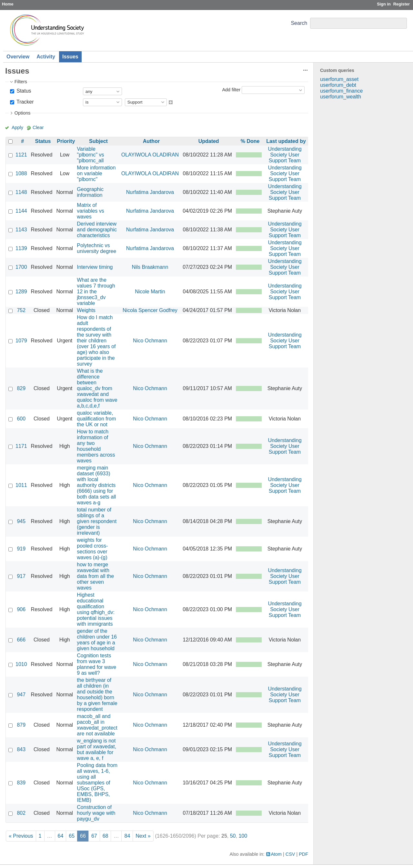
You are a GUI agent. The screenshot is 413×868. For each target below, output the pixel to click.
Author (151, 141)
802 (21, 813)
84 (127, 836)
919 (21, 549)
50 (233, 836)
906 (21, 609)
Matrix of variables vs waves (90, 211)
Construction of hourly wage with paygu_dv (96, 813)
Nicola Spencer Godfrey (150, 310)
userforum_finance (342, 91)
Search (299, 23)
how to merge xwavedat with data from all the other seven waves (95, 576)
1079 (21, 341)
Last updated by (286, 141)
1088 (21, 173)
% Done (250, 141)
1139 (21, 248)
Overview (18, 57)
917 (21, 576)
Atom (277, 854)
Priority (66, 141)
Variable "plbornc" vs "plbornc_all (90, 155)
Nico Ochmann (150, 341)
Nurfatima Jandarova (150, 192)
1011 (21, 485)
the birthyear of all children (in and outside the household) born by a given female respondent (97, 695)
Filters (21, 82)
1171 (21, 446)
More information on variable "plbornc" (96, 173)
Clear (38, 127)
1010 (21, 664)
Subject (98, 141)
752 (21, 310)
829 (21, 388)
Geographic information (90, 192)
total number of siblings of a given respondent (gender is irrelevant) (97, 521)
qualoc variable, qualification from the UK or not (96, 419)
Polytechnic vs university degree (96, 248)
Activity (46, 57)
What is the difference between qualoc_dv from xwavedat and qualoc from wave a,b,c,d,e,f (97, 388)
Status (23, 91)
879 (21, 725)
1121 (21, 155)
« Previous (21, 836)
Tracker (25, 102)
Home (8, 4)
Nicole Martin (150, 292)
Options (23, 113)
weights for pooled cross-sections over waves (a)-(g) (92, 549)
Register (402, 4)
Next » (143, 836)
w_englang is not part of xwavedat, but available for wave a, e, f (96, 749)
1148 (21, 192)
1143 (21, 230)
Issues (70, 57)
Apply (17, 127)
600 (21, 419)
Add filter (231, 90)
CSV (290, 854)
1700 (21, 267)
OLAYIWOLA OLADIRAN (150, 155)
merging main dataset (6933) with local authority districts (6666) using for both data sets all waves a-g (96, 485)
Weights (86, 310)
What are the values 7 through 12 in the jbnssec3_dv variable (96, 292)
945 (21, 521)
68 (106, 836)
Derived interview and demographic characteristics (97, 230)
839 (21, 783)
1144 (21, 211)
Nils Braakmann (150, 267)
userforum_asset (339, 79)
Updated (209, 141)
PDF (303, 854)
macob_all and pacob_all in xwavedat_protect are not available (97, 725)
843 (21, 749)
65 (72, 836)
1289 (21, 292)
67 (94, 836)
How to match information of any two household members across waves (96, 446)
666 (21, 640)
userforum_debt (338, 85)
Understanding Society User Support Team (285, 155)
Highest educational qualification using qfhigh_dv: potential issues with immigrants (96, 609)
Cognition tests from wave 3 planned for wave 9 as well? (96, 664)
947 (21, 695)
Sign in (384, 4)
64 (61, 836)
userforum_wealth (341, 97)
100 (243, 836)
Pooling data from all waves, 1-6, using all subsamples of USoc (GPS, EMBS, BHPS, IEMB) (97, 783)
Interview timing (95, 267)
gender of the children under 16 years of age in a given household (97, 640)
